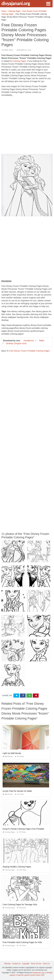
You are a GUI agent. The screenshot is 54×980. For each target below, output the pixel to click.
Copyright (26, 964)
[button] (48, 3)
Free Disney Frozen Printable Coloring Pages (29, 351)
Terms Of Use (36, 964)
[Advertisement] (27, 126)
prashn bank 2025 (37, 975)
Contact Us (16, 964)
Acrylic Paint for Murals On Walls (17, 791)
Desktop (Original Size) (16, 343)
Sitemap (7, 964)
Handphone (29, 341)
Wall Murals (8, 756)
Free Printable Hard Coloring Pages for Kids (22, 942)
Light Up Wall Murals (12, 753)
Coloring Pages (7, 50)
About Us (46, 964)
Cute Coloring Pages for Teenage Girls (20, 905)
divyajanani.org (16, 3)
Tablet (41, 341)
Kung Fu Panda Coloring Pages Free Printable (23, 829)
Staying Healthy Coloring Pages (17, 867)
